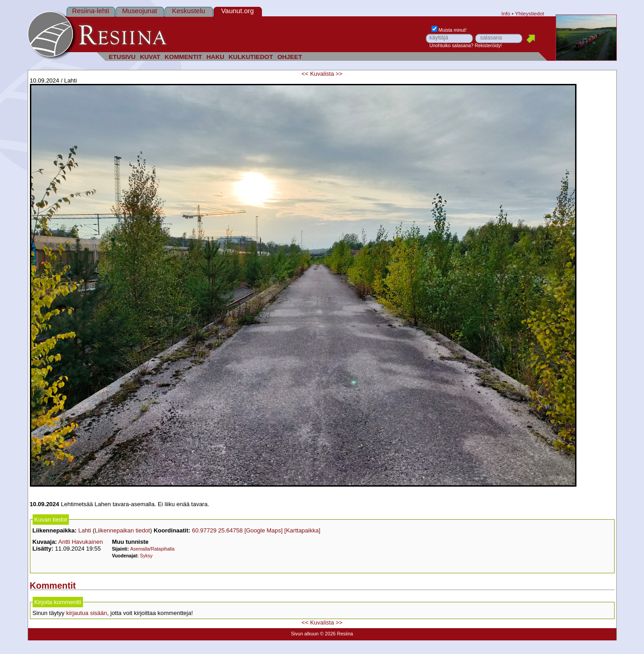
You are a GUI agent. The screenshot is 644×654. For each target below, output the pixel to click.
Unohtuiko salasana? (452, 46)
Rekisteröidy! (488, 46)
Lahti (85, 530)
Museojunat (139, 11)
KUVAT (150, 57)
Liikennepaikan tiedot (122, 530)
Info (506, 13)
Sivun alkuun (305, 634)
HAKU (215, 57)
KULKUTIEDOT (251, 57)
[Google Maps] (264, 530)
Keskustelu (188, 11)
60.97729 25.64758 (217, 530)
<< (305, 74)
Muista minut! (449, 30)
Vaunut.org (237, 11)
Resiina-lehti (91, 11)
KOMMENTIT (183, 57)
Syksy (146, 556)
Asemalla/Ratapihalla (152, 549)
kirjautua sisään (87, 613)
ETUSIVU (122, 57)
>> (339, 74)
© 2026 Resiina (337, 634)
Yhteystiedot (529, 13)
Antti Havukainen (81, 542)
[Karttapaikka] (302, 530)
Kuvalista (322, 74)
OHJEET (290, 57)
